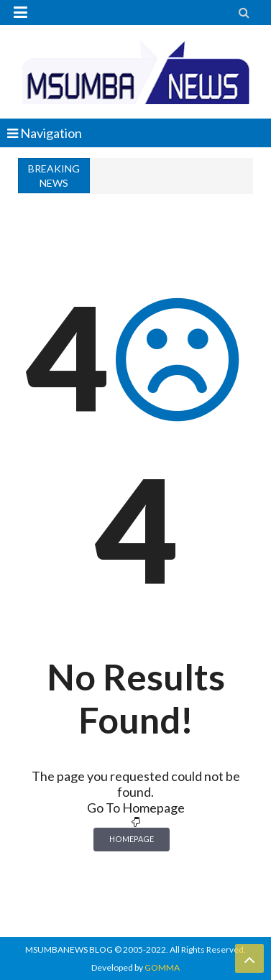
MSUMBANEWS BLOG (69, 949)
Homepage (132, 839)
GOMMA (162, 967)
